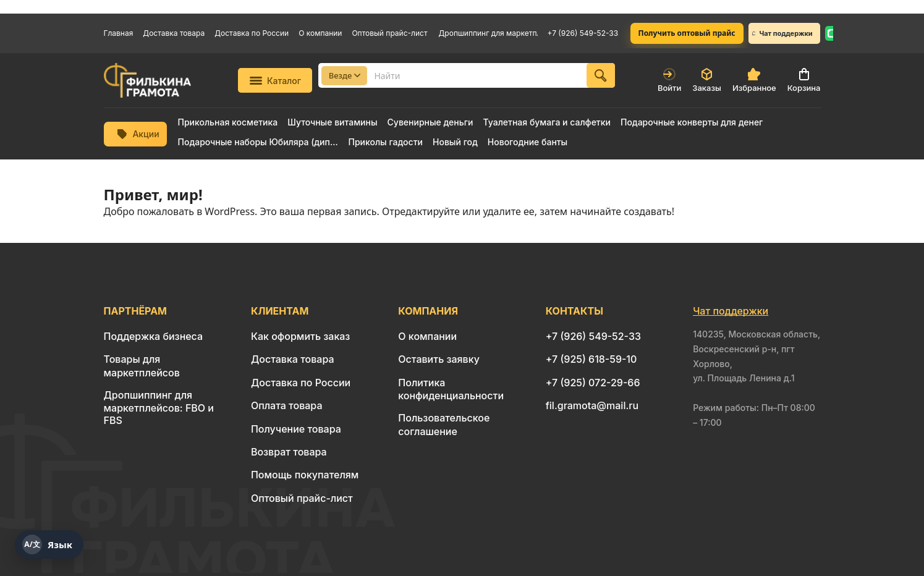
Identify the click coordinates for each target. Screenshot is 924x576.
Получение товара (296, 429)
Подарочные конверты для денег (692, 122)
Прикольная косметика (228, 122)
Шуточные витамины (332, 122)
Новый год (455, 142)
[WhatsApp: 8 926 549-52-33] (832, 33)
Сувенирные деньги (430, 122)
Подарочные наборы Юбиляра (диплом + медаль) (258, 142)
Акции (138, 134)
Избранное (754, 80)
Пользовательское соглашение (444, 424)
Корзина (804, 80)
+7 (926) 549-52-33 (583, 33)
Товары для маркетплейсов (142, 366)
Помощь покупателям (305, 475)
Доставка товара (174, 33)
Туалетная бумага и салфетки (546, 122)
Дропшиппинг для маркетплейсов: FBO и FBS (488, 33)
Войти (669, 80)
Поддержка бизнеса (154, 336)
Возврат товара (289, 452)
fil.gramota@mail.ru (592, 405)
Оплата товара (287, 405)
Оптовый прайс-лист (389, 33)
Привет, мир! (153, 194)
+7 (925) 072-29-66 (593, 383)
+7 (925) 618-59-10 (591, 359)
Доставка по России (252, 33)
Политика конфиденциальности (451, 389)
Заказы (707, 80)
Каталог (275, 81)
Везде (345, 75)
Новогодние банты (528, 142)
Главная (119, 33)
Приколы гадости (386, 142)
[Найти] (601, 75)
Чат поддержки (782, 33)
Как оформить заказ (301, 336)
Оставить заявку (439, 359)
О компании (320, 33)
